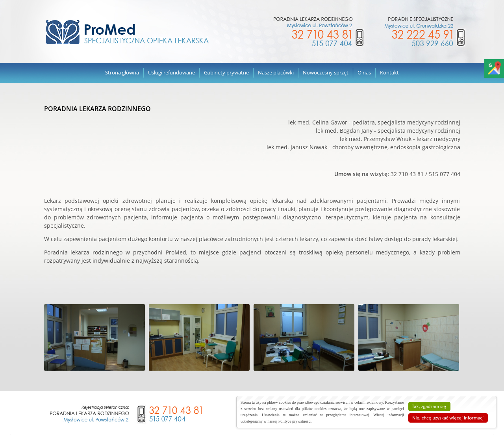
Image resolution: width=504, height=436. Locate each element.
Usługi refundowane (171, 72)
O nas (364, 72)
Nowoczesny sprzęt (326, 72)
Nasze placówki (276, 72)
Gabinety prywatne (226, 72)
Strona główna (122, 72)
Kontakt (389, 72)
